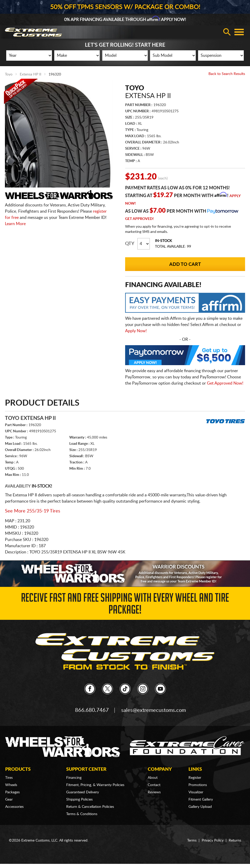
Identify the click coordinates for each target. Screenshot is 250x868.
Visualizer (196, 792)
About (153, 778)
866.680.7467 (92, 710)
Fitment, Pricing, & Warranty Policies (95, 785)
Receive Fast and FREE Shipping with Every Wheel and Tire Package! (125, 605)
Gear (9, 800)
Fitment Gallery (201, 800)
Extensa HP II (31, 74)
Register (195, 778)
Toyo (9, 74)
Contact (154, 785)
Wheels (11, 785)
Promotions (198, 785)
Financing (74, 778)
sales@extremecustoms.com (154, 710)
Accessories (14, 807)
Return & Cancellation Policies (90, 807)
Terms (192, 841)
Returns (235, 841)
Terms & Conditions (82, 814)
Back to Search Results (227, 74)
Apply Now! (136, 331)
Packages (12, 792)
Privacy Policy (213, 841)
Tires (9, 778)
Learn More (15, 224)
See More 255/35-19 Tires (33, 511)
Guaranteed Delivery (83, 792)
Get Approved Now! (225, 383)
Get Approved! (139, 219)
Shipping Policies (79, 800)
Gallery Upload (200, 807)
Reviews (154, 792)
